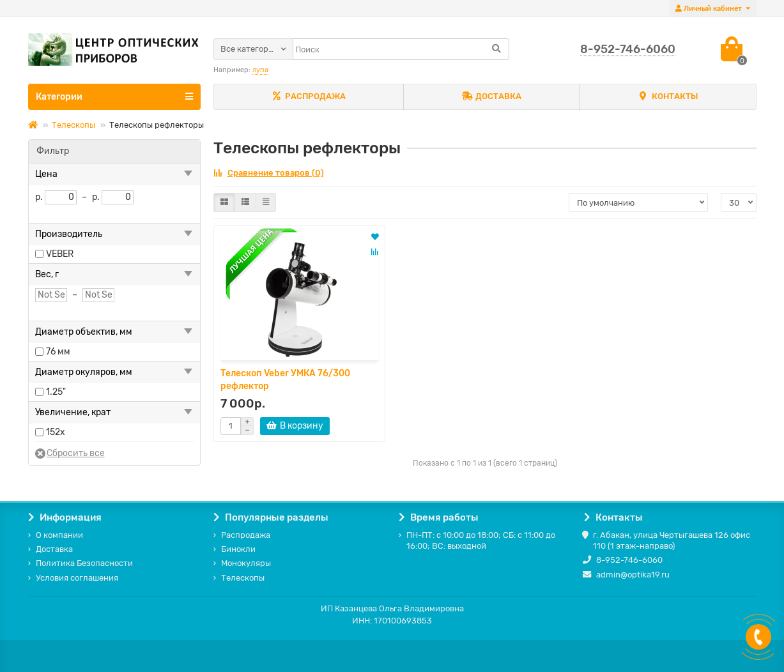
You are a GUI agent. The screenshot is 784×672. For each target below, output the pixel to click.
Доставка (54, 549)
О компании (59, 535)
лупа (260, 70)
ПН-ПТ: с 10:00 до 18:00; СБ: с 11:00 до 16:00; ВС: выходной (481, 540)
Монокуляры (246, 563)
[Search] (401, 49)
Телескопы (73, 125)
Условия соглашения (77, 578)
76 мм (58, 352)
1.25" (56, 392)
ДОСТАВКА (492, 97)
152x (56, 432)
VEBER (60, 254)
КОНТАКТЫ (668, 97)
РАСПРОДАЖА (308, 97)
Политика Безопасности (84, 563)
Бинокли (238, 549)
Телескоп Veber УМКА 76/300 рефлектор (285, 380)
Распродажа (246, 535)
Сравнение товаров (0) (269, 173)
